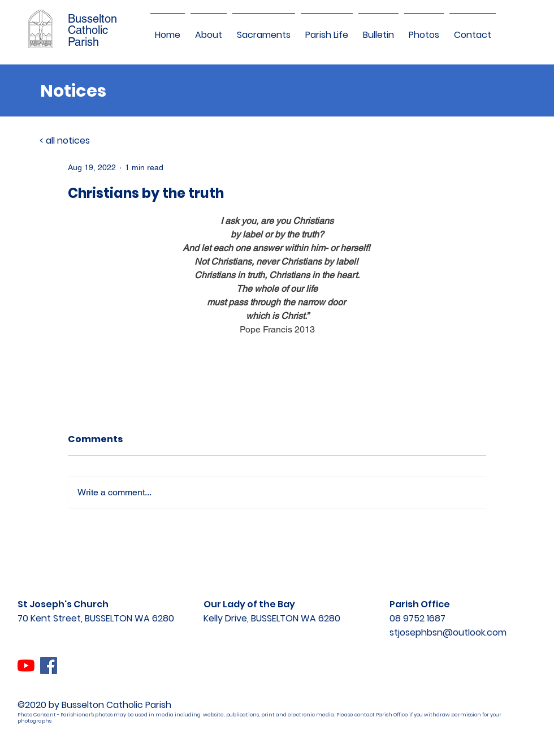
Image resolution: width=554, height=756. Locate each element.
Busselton (92, 19)
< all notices (65, 141)
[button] (209, 30)
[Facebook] (49, 666)
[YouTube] (26, 666)
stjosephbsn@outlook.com (448, 632)
